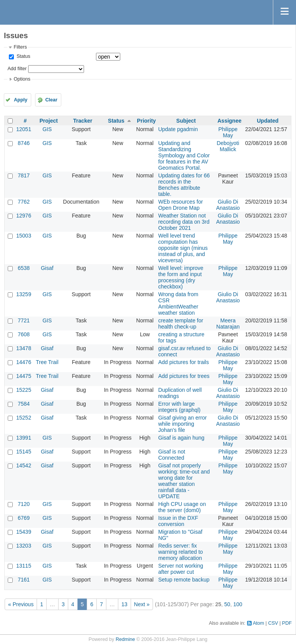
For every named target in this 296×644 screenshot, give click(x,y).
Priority (146, 121)
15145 (24, 452)
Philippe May (228, 132)
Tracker (83, 121)
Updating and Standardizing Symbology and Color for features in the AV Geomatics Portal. (184, 155)
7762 (24, 202)
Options (22, 79)
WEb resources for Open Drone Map (180, 205)
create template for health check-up (181, 324)
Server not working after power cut (181, 569)
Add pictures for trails (183, 362)
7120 (24, 504)
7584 (24, 404)
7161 (24, 580)
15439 (24, 532)
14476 (24, 362)
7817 (24, 175)
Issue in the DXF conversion (178, 521)
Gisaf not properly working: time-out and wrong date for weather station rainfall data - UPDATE (184, 481)
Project (49, 121)
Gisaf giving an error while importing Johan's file (182, 424)
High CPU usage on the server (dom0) (182, 507)
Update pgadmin (178, 129)
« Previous (21, 604)
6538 (24, 268)
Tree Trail (47, 362)
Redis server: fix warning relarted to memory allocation (180, 552)
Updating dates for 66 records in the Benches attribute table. (184, 185)
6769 (24, 518)
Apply (21, 100)
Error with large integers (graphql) (179, 407)
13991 (24, 438)
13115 (24, 566)
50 (227, 604)
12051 (24, 129)
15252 (24, 418)
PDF (287, 623)
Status (23, 56)
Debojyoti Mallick (228, 146)
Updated (267, 121)
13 (124, 604)
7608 (24, 334)
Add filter (17, 69)
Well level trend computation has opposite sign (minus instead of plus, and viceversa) (183, 248)
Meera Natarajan (228, 324)
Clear (51, 100)
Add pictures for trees (184, 376)
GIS (47, 129)
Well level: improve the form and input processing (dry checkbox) (181, 277)
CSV (273, 623)
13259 (24, 294)
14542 (24, 465)
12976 (24, 216)
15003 (24, 236)
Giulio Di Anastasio (228, 205)
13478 (24, 348)
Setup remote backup (184, 580)
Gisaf (47, 268)
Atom (258, 623)
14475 (24, 376)
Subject (186, 121)
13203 (24, 546)
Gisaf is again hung (181, 438)
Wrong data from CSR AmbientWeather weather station (178, 303)
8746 (24, 143)
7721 (24, 320)
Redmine (125, 639)
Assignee (229, 121)
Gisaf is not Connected (172, 455)
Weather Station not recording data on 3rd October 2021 (184, 222)
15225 (24, 390)
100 (238, 604)
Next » (142, 604)
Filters (20, 47)
